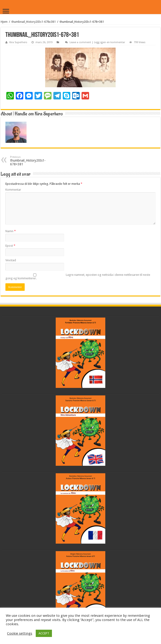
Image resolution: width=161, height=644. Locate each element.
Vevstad (11, 260)
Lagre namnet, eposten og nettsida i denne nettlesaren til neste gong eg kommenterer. (78, 277)
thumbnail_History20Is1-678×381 (34, 161)
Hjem (4, 22)
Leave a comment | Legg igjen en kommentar (97, 42)
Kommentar (13, 190)
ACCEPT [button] (44, 633)
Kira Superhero (18, 42)
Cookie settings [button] (20, 633)
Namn (11, 231)
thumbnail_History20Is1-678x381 (34, 22)
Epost (10, 246)
